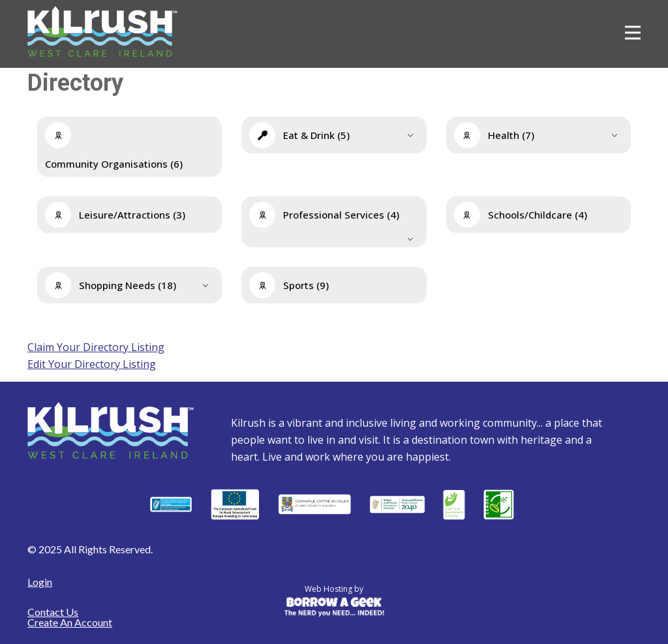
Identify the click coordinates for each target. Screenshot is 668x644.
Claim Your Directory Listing (96, 347)
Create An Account (70, 622)
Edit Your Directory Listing (92, 364)
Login (40, 582)
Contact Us (53, 612)
